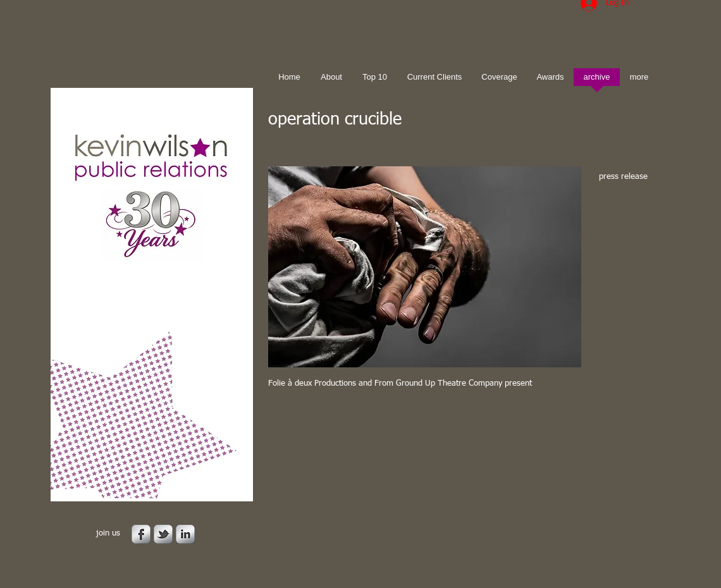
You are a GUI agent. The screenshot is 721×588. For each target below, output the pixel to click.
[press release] (628, 177)
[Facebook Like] (347, 420)
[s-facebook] (141, 534)
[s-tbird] (163, 534)
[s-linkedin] (185, 534)
